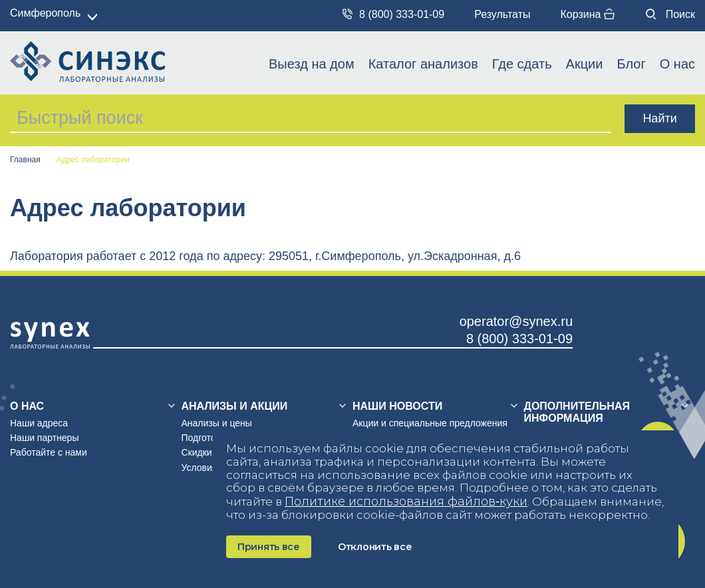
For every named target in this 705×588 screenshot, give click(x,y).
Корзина (587, 14)
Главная (25, 160)
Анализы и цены (217, 423)
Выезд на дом (312, 64)
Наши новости (397, 406)
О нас (677, 64)
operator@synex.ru (516, 321)
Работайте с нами (49, 452)
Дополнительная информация (577, 412)
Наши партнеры (44, 438)
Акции (585, 64)
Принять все (269, 547)
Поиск (670, 14)
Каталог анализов (423, 64)
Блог (631, 64)
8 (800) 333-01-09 (393, 14)
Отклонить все (375, 547)
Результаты (502, 14)
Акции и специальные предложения (430, 423)
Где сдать (522, 64)
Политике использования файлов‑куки (406, 502)
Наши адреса (39, 423)
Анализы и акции (235, 406)
